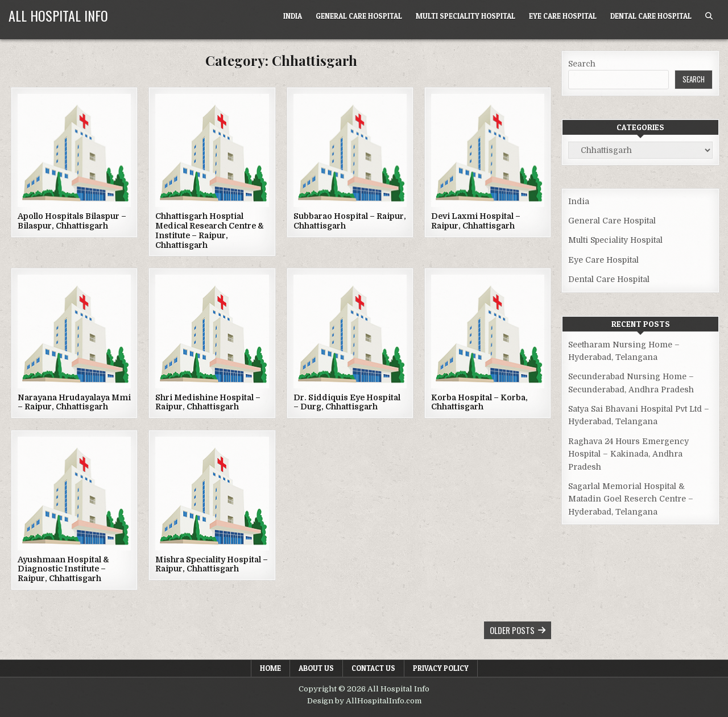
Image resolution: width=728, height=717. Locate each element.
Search (582, 64)
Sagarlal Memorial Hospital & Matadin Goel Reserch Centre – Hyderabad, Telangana (631, 499)
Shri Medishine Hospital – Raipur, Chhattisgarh (208, 402)
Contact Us (373, 668)
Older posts (512, 630)
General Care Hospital (359, 16)
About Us (316, 668)
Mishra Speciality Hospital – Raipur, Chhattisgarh (212, 564)
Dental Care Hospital (651, 16)
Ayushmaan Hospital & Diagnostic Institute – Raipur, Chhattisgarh (63, 569)
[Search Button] (709, 16)
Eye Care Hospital (563, 16)
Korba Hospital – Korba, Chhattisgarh (479, 402)
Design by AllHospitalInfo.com (364, 701)
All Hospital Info (58, 15)
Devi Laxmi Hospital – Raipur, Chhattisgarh (476, 221)
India (293, 16)
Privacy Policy (441, 668)
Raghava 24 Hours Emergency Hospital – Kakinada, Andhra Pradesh (628, 454)
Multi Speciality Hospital (466, 16)
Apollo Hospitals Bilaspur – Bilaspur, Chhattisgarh (72, 221)
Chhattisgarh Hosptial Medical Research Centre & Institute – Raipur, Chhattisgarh (210, 230)
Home (270, 668)
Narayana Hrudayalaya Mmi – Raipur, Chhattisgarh (74, 402)
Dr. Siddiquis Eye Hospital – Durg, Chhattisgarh (347, 402)
